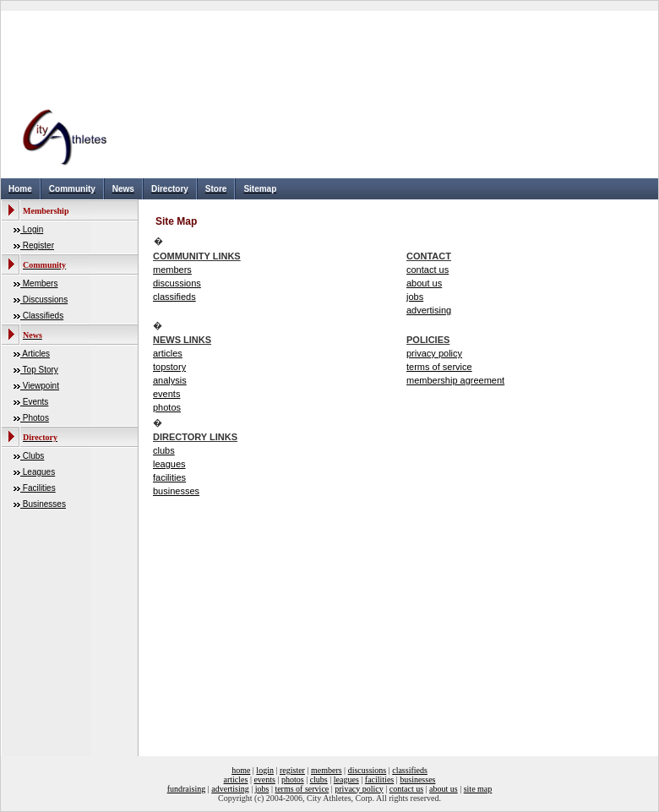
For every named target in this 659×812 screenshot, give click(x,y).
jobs (415, 297)
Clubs (32, 456)
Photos (35, 418)
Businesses (43, 504)
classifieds (174, 297)
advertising (429, 310)
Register (37, 245)
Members (39, 283)
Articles (35, 354)
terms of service (439, 367)
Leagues (38, 472)
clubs (164, 450)
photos (167, 407)
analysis (170, 380)
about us (424, 283)
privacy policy (434, 353)
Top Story (39, 370)
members (172, 270)
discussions (177, 283)
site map (478, 789)
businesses (176, 491)
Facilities (38, 488)
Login (32, 229)
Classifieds (42, 316)
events (166, 394)
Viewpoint (40, 386)
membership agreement (455, 380)
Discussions (44, 300)
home (241, 770)
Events (34, 402)
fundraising (187, 789)
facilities (169, 477)
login (265, 770)
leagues (169, 464)
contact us (428, 270)
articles (168, 353)
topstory (169, 367)
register (292, 770)
